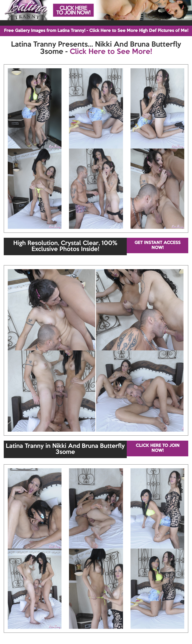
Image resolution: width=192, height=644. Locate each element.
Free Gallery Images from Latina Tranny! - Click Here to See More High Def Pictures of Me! (96, 31)
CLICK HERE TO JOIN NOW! (158, 448)
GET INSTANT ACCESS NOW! (157, 245)
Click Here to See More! (111, 52)
